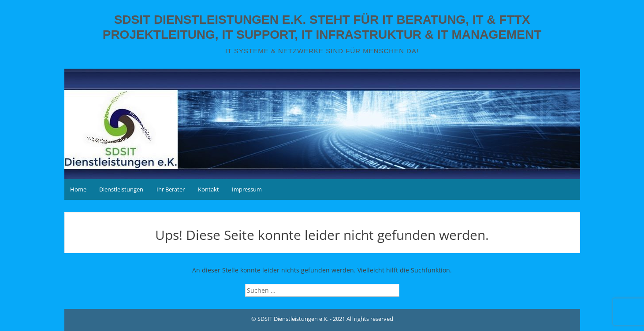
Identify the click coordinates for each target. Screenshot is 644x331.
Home (78, 189)
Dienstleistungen (121, 189)
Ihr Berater (171, 189)
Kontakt (208, 189)
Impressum (247, 189)
